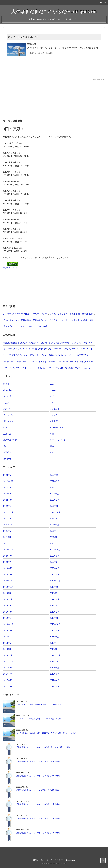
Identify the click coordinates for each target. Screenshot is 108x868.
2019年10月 (55, 587)
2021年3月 (8, 537)
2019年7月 (8, 599)
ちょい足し (8, 396)
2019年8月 (54, 593)
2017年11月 (9, 662)
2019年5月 (8, 606)
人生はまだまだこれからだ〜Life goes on (54, 11)
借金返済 (54, 421)
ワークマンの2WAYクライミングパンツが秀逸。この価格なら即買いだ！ (36, 368)
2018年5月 (8, 643)
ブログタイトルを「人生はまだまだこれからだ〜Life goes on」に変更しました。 (63, 48)
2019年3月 (8, 612)
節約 (52, 446)
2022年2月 (54, 500)
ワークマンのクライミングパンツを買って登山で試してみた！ (31, 349)
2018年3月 (8, 649)
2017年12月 (55, 655)
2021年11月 (9, 512)
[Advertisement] (54, 98)
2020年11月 (9, 550)
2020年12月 (55, 543)
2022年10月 (9, 481)
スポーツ (7, 409)
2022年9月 (54, 481)
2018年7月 (8, 637)
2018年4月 (54, 643)
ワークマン (8, 415)
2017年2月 (54, 686)
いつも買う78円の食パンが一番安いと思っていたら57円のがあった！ (34, 355)
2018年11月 (9, 624)
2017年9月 (8, 668)
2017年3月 (8, 686)
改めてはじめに (36, 53)
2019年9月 (8, 593)
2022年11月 (55, 475)
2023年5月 (8, 475)
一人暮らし (55, 415)
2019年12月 (55, 581)
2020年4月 (54, 568)
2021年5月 (8, 531)
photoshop (8, 390)
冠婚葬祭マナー (57, 427)
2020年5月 (8, 568)
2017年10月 (55, 662)
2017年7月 (8, 674)
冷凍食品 (7, 434)
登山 (5, 446)
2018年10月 (55, 624)
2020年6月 (54, 562)
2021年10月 (55, 512)
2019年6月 (54, 599)
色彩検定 (7, 452)
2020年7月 (8, 562)
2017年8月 (54, 668)
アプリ (53, 396)
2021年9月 (8, 519)
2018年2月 (54, 649)
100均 (6, 384)
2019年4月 (54, 606)
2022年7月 (54, 487)
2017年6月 (54, 674)
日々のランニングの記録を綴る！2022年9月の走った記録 (75, 314)
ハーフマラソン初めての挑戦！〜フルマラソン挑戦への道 (29, 314)
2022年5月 (54, 494)
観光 (52, 452)
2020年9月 (8, 556)
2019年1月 (8, 618)
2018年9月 (8, 630)
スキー (53, 403)
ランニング (55, 409)
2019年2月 (54, 612)
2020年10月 (55, 550)
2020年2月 (54, 574)
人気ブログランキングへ (11, 268)
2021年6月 (54, 525)
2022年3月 (8, 500)
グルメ (6, 403)
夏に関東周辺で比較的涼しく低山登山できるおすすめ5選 (29, 361)
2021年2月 (54, 537)
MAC (52, 384)
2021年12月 (55, 506)
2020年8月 (54, 556)
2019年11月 (9, 587)
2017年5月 (8, 680)
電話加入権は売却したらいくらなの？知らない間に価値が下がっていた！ (36, 343)
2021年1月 (8, 543)
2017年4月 (54, 680)
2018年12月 (55, 618)
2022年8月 (8, 487)
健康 (5, 427)
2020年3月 (8, 574)
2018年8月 (54, 630)
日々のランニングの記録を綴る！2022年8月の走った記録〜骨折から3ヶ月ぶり (38, 320)
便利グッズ (8, 421)
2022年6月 (8, 494)
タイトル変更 (47, 53)
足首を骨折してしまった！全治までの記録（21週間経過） (29, 326)
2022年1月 (8, 506)
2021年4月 (54, 531)
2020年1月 (8, 581)
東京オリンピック (58, 440)
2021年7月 (8, 525)
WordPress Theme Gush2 (54, 863)
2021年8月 (54, 519)
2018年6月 (54, 637)
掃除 (52, 434)
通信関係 (7, 459)
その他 (53, 390)
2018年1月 (8, 655)
